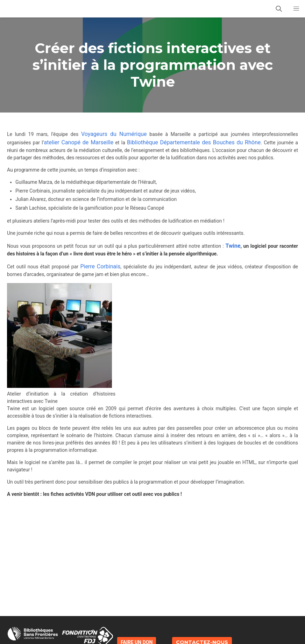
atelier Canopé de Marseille (79, 142)
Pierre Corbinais (100, 266)
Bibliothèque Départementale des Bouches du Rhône (194, 142)
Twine (232, 246)
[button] (296, 9)
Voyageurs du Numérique (114, 134)
